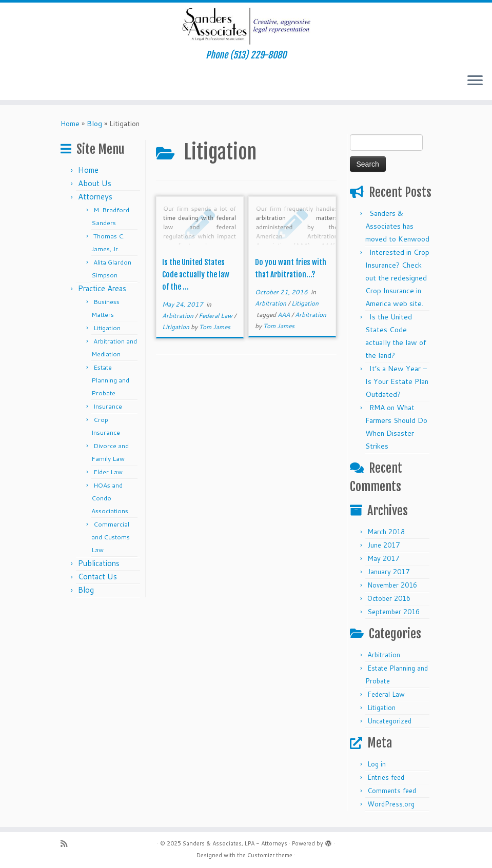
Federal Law (216, 316)
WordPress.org (391, 804)
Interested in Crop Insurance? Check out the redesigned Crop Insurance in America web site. (397, 278)
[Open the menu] (475, 82)
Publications (99, 563)
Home (70, 124)
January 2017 (388, 572)
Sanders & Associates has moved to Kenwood (397, 226)
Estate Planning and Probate (110, 380)
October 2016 (389, 598)
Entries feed (386, 777)
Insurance (108, 406)
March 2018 (386, 532)
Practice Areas (102, 288)
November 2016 (392, 585)
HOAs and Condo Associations (110, 498)
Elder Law (108, 472)
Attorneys (95, 197)
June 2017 (383, 545)
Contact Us (97, 577)
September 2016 (393, 612)
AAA (284, 315)
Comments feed (392, 791)
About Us (95, 183)
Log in (377, 764)
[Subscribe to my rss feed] (67, 844)
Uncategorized (389, 721)
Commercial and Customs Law (111, 537)
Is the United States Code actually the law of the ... (196, 275)
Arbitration (179, 316)
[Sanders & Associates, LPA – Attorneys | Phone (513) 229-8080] (246, 26)
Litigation (107, 328)
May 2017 (383, 558)
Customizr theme (270, 855)
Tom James (215, 327)
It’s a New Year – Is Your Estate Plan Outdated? (397, 381)
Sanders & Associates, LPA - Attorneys (235, 843)
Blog (94, 124)
